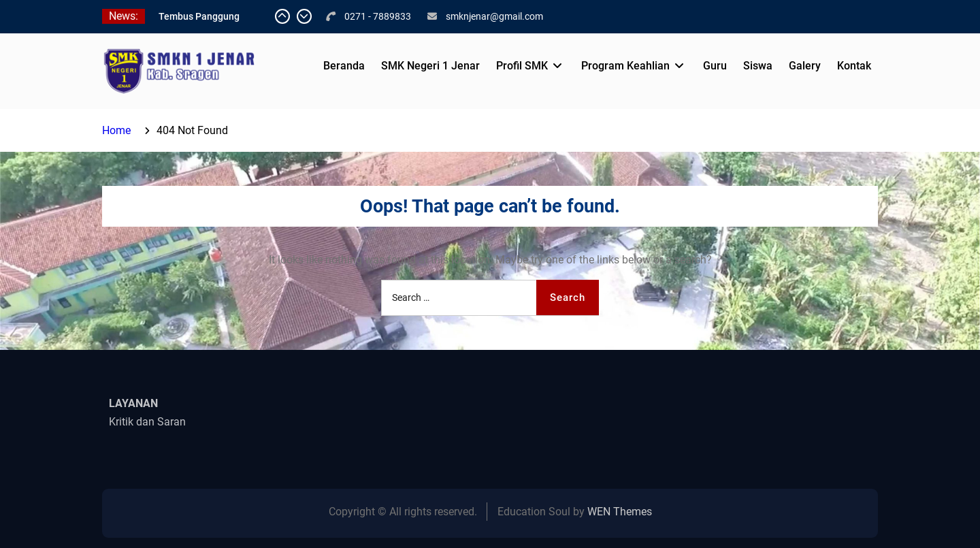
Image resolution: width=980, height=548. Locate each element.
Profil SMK (522, 66)
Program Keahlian (625, 66)
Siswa (758, 66)
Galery (805, 66)
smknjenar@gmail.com (494, 16)
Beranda (344, 66)
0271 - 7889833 (378, 16)
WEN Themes (620, 512)
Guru (715, 66)
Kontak (854, 66)
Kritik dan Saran (147, 422)
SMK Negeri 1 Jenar (430, 66)
